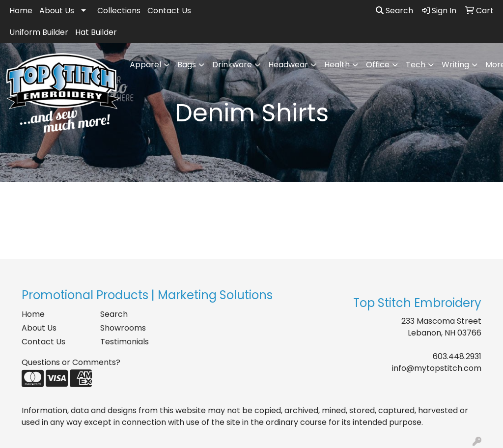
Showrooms (123, 328)
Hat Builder (96, 32)
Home (21, 11)
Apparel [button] (145, 65)
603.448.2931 (457, 356)
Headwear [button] (288, 65)
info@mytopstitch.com (437, 368)
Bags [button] (187, 65)
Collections (119, 11)
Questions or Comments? (71, 362)
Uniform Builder (39, 32)
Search (394, 11)
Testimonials (125, 342)
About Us (57, 11)
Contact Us (169, 11)
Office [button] (378, 65)
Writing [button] (455, 65)
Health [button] (337, 65)
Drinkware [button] (232, 65)
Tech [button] (416, 65)
